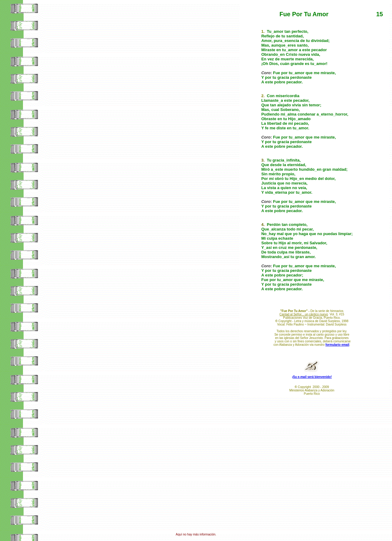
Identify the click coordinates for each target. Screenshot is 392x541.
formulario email (337, 345)
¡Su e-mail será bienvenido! (312, 377)
